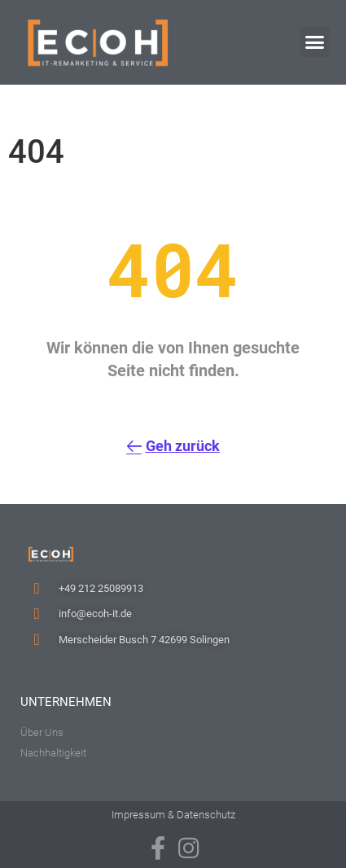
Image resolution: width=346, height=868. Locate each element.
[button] (315, 42)
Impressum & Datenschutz (173, 815)
